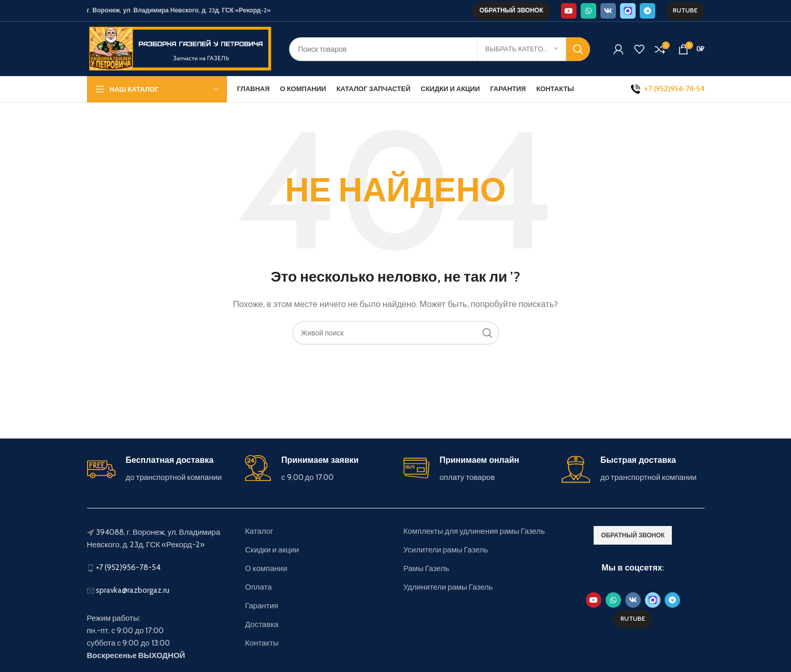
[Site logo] (181, 48)
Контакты (262, 643)
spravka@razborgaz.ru (133, 590)
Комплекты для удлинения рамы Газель (474, 531)
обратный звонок (512, 10)
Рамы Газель (427, 568)
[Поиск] (439, 49)
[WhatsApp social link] (588, 11)
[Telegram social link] (648, 11)
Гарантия (262, 606)
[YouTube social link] (569, 11)
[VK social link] (608, 11)
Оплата (258, 587)
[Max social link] (628, 11)
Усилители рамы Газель (446, 550)
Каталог (259, 531)
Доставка (262, 624)
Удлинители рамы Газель (448, 587)
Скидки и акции (272, 550)
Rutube (685, 10)
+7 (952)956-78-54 (128, 567)
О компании (266, 568)
